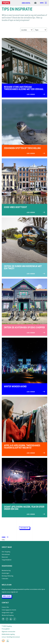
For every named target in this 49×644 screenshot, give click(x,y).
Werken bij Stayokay (8, 615)
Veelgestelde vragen (8, 613)
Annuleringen (6, 573)
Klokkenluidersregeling (8, 634)
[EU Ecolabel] (8, 642)
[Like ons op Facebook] (7, 619)
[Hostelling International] (4, 642)
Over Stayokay (6, 552)
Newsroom (5, 557)
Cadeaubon (5, 579)
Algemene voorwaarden (9, 632)
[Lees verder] (24, 68)
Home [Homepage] (4, 537)
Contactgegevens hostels (9, 610)
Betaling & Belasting (8, 576)
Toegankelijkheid (7, 560)
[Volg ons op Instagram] (3, 619)
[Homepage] (8, 4)
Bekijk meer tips (24, 528)
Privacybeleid (6, 629)
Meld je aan (7, 596)
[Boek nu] (26, 4)
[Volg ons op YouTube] (11, 619)
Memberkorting (6, 570)
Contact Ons (5, 607)
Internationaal (6, 554)
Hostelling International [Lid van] (13, 637)
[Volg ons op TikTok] (15, 619)
